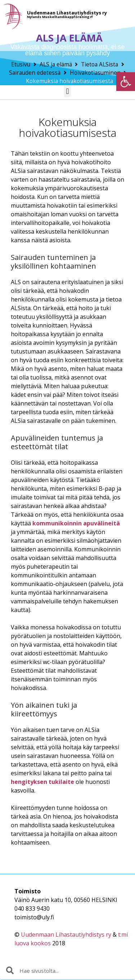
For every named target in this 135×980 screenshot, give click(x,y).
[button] (126, 82)
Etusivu (21, 64)
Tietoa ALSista (100, 64)
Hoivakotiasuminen (95, 73)
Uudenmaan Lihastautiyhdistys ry (66, 935)
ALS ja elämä (56, 64)
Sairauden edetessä (35, 73)
